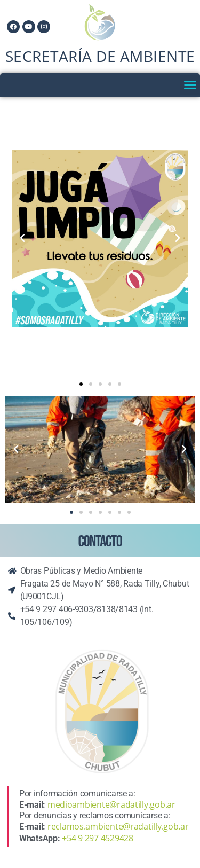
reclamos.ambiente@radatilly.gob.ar (118, 826)
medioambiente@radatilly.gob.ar (111, 804)
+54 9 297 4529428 (97, 838)
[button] (190, 85)
